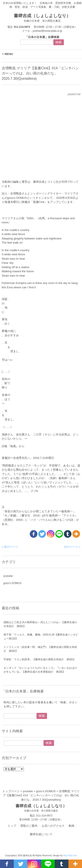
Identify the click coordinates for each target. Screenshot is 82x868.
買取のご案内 (29, 826)
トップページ (11, 791)
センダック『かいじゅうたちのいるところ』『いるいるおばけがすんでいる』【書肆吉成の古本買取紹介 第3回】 (40, 670)
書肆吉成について (41, 834)
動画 (72, 826)
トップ (12, 826)
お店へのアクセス (53, 826)
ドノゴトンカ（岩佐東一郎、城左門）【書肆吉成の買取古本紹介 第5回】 (40, 649)
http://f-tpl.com (70, 856)
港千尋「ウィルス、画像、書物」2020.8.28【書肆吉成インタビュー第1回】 (41, 637)
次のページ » (72, 547)
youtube (8, 576)
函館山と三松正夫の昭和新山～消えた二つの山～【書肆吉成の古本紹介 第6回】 (40, 624)
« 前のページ (10, 547)
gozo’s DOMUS (12, 583)
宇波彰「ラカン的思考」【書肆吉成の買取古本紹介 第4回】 (40, 659)
